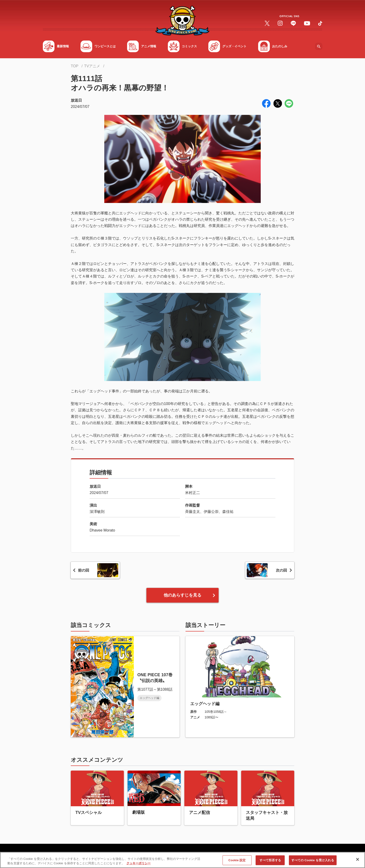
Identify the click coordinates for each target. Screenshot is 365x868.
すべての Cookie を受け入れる (313, 862)
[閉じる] (358, 861)
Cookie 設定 (237, 862)
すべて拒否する (270, 862)
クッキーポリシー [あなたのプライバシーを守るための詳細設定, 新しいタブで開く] (139, 865)
